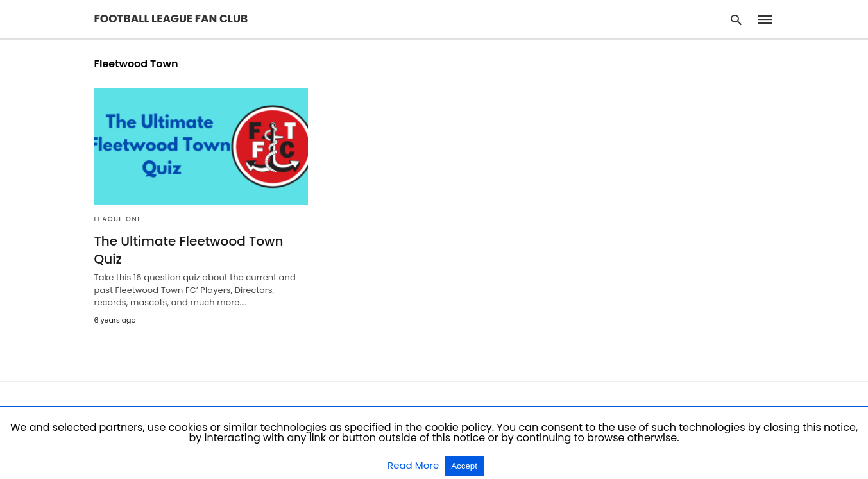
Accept (464, 466)
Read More (414, 465)
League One (118, 219)
